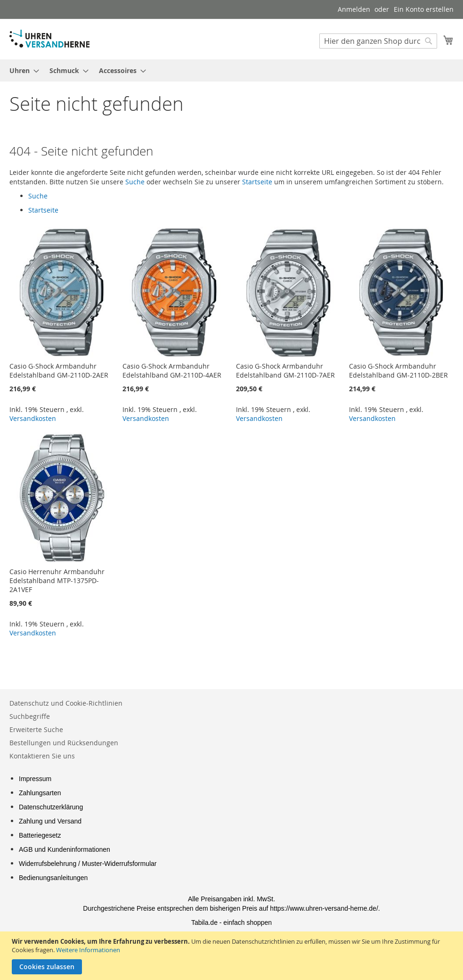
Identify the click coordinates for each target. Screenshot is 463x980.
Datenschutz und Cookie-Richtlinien (66, 703)
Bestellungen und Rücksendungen (64, 743)
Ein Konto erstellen (424, 9)
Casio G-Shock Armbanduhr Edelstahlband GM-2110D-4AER (172, 371)
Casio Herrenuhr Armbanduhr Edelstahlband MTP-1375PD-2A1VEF (57, 581)
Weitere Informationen (88, 950)
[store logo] (49, 39)
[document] (233, 956)
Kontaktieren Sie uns (42, 756)
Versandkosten (33, 418)
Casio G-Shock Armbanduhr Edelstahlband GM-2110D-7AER (285, 371)
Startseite (257, 182)
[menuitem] (21, 70)
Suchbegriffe (30, 716)
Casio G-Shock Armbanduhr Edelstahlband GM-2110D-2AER (59, 371)
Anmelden (354, 9)
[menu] (231, 70)
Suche (135, 182)
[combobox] (378, 41)
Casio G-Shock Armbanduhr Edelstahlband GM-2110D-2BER (398, 371)
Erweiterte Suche (36, 729)
